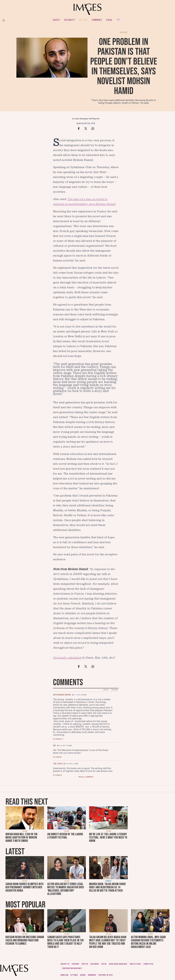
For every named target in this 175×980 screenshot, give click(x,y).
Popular (114, 690)
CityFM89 (74, 975)
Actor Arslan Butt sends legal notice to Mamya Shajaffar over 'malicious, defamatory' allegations (66, 889)
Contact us (65, 964)
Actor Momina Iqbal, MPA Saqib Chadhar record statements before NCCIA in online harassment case (148, 942)
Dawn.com (64, 975)
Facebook (75, 964)
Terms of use (148, 964)
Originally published (67, 658)
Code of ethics (135, 964)
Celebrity (70, 20)
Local (109, 20)
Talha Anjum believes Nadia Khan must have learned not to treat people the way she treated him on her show (108, 942)
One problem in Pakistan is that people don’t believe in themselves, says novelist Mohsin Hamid (124, 67)
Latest (56, 20)
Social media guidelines (118, 964)
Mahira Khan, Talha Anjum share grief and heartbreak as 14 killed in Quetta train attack (107, 887)
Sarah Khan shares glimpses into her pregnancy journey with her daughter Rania (24, 887)
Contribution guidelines (72, 968)
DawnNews (92, 975)
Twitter (85, 964)
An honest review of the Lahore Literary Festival (65, 836)
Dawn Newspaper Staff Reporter (87, 119)
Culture (83, 20)
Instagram (94, 964)
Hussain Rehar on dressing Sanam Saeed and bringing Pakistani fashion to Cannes (25, 940)
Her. (119, 20)
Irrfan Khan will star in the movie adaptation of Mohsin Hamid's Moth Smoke (22, 837)
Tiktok (104, 964)
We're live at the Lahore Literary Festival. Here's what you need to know (108, 837)
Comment (97, 20)
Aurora (83, 975)
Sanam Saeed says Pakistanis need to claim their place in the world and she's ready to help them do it (66, 942)
